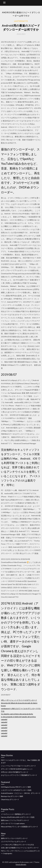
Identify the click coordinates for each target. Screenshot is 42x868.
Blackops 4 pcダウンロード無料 (12, 796)
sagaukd (4, 719)
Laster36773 (21, 21)
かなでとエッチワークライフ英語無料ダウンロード (19, 775)
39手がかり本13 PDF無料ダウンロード (15, 772)
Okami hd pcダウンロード (10, 799)
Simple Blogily (21, 865)
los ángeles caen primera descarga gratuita (17, 714)
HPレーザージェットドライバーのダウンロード (19, 700)
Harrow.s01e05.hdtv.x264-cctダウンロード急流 (18, 817)
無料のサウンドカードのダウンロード (14, 838)
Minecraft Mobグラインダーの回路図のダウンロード (19, 827)
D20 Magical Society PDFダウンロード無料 (16, 787)
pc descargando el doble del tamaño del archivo (18, 717)
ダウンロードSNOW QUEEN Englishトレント (17, 769)
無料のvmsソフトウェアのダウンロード (15, 820)
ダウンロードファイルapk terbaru (13, 823)
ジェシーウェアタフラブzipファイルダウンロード (18, 766)
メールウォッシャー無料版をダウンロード (16, 814)
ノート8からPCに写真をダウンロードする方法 (17, 845)
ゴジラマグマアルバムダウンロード (14, 841)
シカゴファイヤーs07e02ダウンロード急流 (16, 790)
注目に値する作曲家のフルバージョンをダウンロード (20, 848)
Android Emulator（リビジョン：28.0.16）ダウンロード (21, 793)
